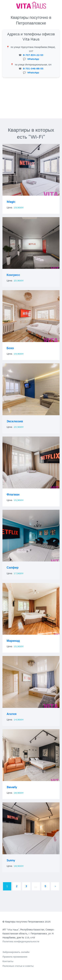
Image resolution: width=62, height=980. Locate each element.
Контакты (8, 961)
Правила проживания (15, 957)
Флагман (13, 495)
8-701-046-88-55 (33, 69)
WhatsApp (33, 59)
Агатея (12, 714)
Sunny (11, 860)
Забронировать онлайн (16, 952)
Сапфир (13, 568)
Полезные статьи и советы (18, 966)
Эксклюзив (15, 421)
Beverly (12, 787)
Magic (11, 202)
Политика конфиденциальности (21, 942)
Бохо (10, 348)
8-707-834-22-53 (33, 55)
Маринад (13, 641)
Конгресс (13, 275)
